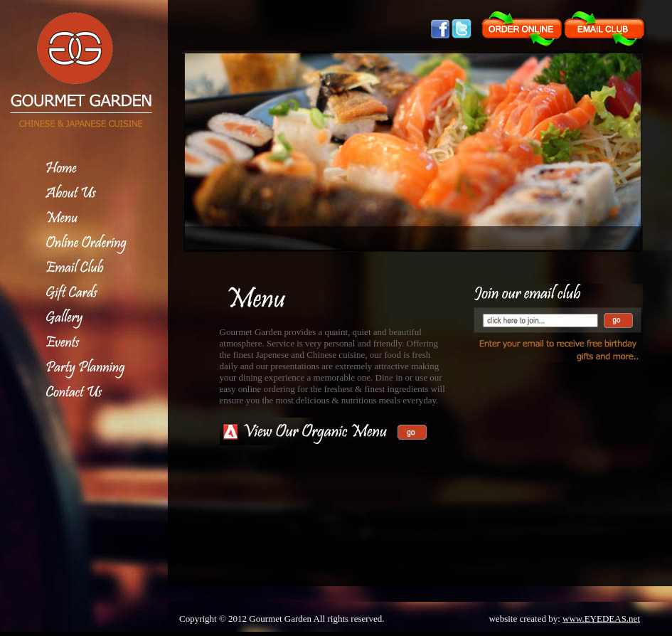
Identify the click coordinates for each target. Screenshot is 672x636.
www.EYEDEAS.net (601, 619)
